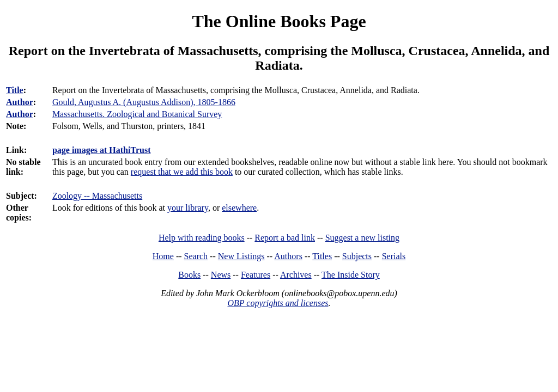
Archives (296, 275)
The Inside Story (351, 275)
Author (20, 102)
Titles (322, 256)
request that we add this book (182, 172)
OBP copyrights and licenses (278, 303)
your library (188, 208)
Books (189, 275)
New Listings (241, 256)
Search (196, 256)
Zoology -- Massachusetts (97, 196)
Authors (288, 256)
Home (163, 256)
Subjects (357, 256)
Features (256, 275)
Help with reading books (202, 238)
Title (15, 90)
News (221, 275)
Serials (394, 256)
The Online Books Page (279, 21)
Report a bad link (285, 238)
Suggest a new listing (362, 238)
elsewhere (239, 208)
